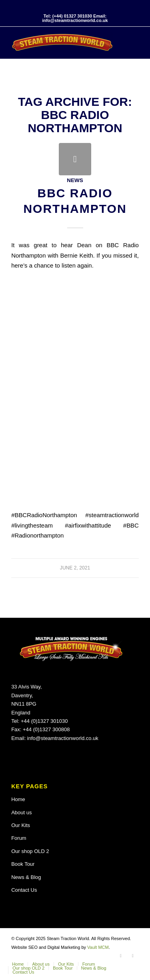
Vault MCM (98, 947)
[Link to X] (133, 956)
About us (21, 812)
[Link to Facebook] (121, 956)
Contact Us (24, 890)
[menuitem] (18, 964)
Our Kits (21, 825)
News (75, 180)
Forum (19, 838)
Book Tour (23, 864)
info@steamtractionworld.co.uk (63, 738)
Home (18, 799)
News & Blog (26, 877)
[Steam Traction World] (62, 43)
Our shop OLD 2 (30, 851)
